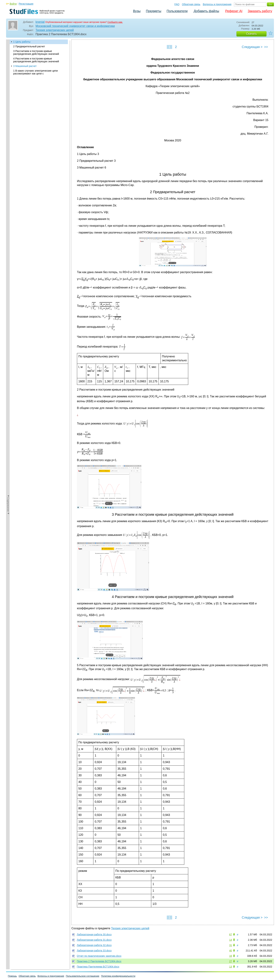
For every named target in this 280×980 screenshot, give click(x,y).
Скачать (251, 34)
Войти (13, 4)
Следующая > (252, 47)
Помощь (12, 976)
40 (231, 951)
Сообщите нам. (115, 22)
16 (231, 956)
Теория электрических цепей (55, 30)
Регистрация (26, 4)
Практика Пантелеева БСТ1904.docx (98, 967)
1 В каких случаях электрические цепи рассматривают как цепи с (36, 72)
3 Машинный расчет (25, 66)
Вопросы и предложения (217, 4)
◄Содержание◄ (8, 102)
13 (231, 967)
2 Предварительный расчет (29, 46)
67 (231, 934)
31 (231, 945)
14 (231, 940)
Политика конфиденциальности (118, 976)
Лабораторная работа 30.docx (94, 934)
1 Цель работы (22, 42)
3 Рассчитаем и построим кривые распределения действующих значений (36, 52)
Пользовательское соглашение (83, 976)
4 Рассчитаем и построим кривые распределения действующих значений (36, 60)
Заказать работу (260, 11)
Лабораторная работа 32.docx (94, 945)
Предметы (154, 11)
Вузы (137, 11)
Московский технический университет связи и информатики (75, 26)
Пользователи (177, 11)
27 (231, 961)
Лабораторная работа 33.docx (94, 951)
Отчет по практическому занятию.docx (99, 956)
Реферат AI (234, 11)
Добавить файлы (206, 11)
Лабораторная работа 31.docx (94, 940)
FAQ (177, 4)
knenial (40, 22)
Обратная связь (191, 4)
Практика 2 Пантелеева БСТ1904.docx (99, 961)
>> (266, 47)
